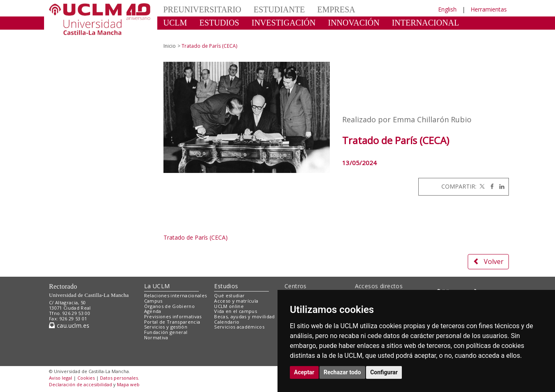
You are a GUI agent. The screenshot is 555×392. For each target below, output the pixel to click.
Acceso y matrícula (236, 301)
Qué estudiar (229, 295)
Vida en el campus (236, 311)
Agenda (153, 311)
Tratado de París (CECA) (196, 237)
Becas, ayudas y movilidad (244, 316)
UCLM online (229, 306)
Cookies (86, 378)
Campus (153, 301)
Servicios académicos (239, 327)
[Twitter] (481, 186)
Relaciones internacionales (176, 295)
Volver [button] (488, 261)
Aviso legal (61, 378)
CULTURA (183, 35)
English (447, 9)
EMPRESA (336, 9)
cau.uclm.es (69, 325)
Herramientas (489, 9)
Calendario (227, 322)
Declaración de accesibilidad (80, 384)
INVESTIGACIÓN (284, 23)
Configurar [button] (384, 372)
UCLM (175, 23)
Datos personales (119, 378)
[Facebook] (490, 186)
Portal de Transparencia (172, 322)
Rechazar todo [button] (342, 372)
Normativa (156, 337)
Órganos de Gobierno (169, 306)
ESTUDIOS (219, 23)
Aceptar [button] (304, 372)
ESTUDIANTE (279, 9)
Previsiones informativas (173, 316)
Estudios (226, 286)
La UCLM (157, 286)
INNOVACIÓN (354, 23)
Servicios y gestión (166, 327)
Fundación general (166, 332)
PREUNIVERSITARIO (203, 9)
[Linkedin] (500, 186)
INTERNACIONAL (426, 23)
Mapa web (128, 384)
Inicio (170, 46)
